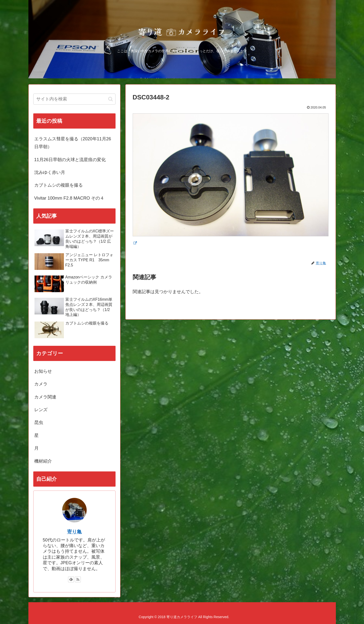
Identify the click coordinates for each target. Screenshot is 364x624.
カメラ (41, 384)
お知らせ (43, 371)
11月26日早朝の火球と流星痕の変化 (70, 160)
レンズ (41, 410)
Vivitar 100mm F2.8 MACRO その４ (69, 198)
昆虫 (39, 422)
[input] (74, 99)
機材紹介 (43, 461)
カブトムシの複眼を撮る (59, 185)
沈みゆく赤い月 (50, 172)
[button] (111, 99)
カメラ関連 (45, 397)
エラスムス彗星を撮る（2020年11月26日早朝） (73, 143)
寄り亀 (74, 532)
